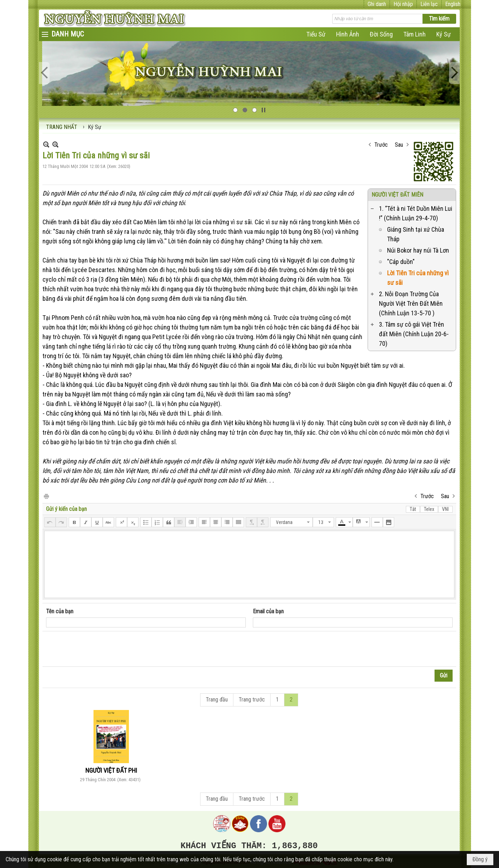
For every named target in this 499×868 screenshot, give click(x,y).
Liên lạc (429, 4)
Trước (381, 145)
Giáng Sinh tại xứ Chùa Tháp (416, 234)
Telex (429, 509)
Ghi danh (377, 4)
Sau (399, 145)
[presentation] (100, 649)
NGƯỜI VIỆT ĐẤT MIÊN (397, 195)
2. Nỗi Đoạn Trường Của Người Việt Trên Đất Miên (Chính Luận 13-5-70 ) (411, 303)
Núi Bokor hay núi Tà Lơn (418, 250)
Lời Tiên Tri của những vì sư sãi (418, 278)
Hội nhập (403, 4)
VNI (445, 509)
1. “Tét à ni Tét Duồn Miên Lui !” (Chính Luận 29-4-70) (416, 213)
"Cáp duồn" (401, 262)
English (453, 4)
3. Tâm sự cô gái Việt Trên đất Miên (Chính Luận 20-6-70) (414, 334)
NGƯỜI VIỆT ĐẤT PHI (111, 770)
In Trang (46, 496)
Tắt (413, 509)
